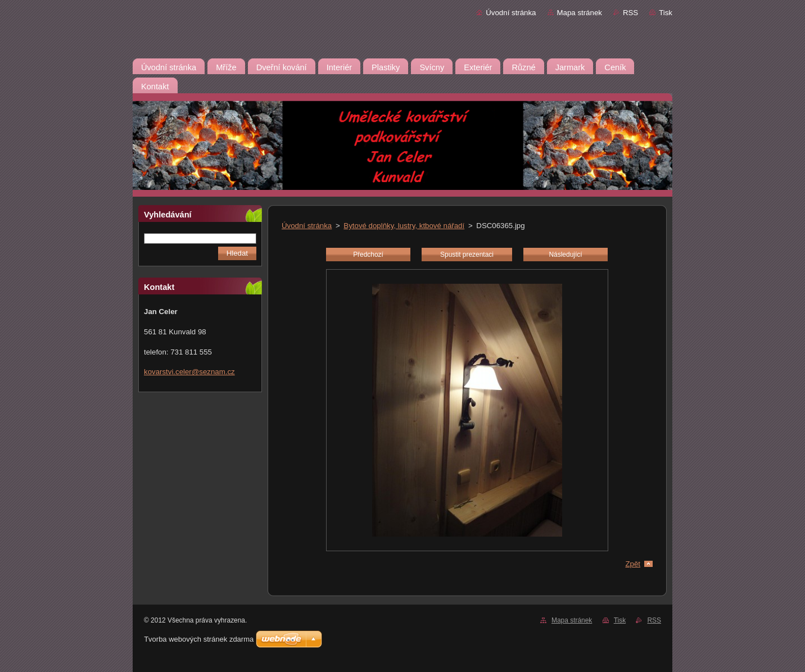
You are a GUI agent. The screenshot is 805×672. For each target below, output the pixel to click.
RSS (630, 13)
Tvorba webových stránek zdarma (199, 639)
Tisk (666, 13)
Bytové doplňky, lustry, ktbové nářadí (404, 226)
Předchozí (368, 255)
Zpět (633, 564)
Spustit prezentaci (467, 255)
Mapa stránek (580, 13)
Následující (565, 255)
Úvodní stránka (511, 13)
